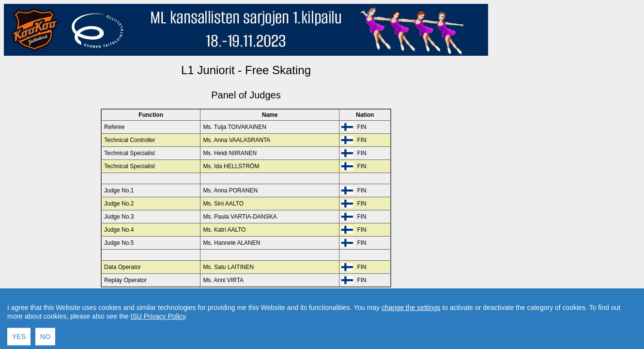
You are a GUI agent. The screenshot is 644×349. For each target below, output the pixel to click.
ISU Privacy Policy (158, 342)
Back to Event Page (124, 303)
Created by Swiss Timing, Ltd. (355, 303)
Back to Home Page (205, 303)
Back (164, 303)
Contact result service (281, 303)
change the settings (411, 333)
